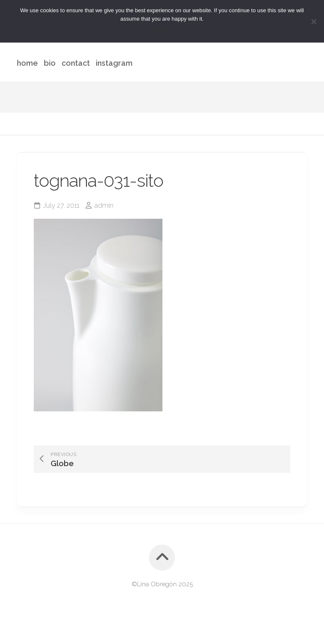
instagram (114, 63)
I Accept (162, 30)
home (27, 63)
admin (104, 205)
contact (76, 63)
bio (50, 63)
